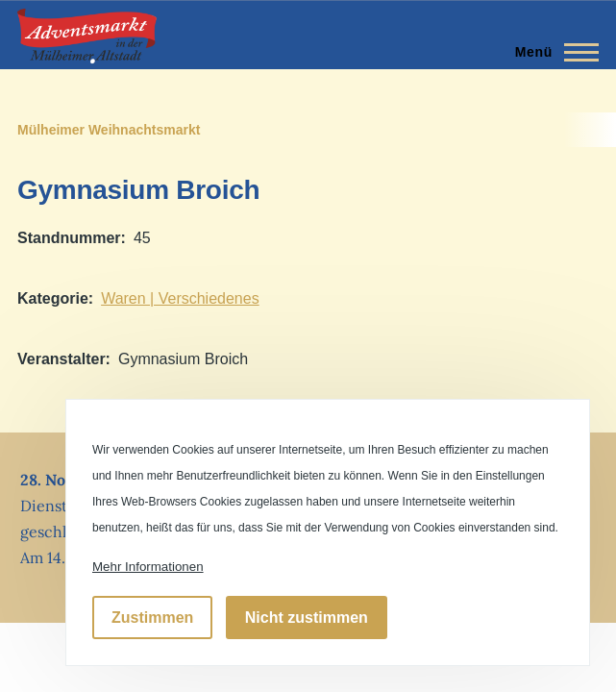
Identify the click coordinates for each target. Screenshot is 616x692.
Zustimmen (152, 618)
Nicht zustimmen (307, 618)
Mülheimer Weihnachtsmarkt (109, 130)
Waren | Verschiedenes (180, 298)
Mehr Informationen (148, 567)
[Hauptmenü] (551, 52)
